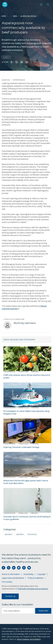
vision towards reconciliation (29, 639)
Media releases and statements (19, 340)
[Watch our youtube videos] (29, 568)
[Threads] (24, 568)
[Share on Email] (27, 62)
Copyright (41, 574)
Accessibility (28, 574)
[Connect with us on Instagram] (9, 568)
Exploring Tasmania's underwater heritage (21, 447)
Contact (6, 57)
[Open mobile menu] (41, 5)
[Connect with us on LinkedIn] (14, 568)
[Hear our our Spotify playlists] (19, 568)
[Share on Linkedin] (22, 62)
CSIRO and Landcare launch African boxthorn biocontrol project (27, 376)
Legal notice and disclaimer (13, 578)
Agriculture (8, 534)
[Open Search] (48, 5)
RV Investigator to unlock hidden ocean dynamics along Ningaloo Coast (26, 412)
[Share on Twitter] (17, 62)
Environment (32, 534)
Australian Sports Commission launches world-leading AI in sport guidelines (27, 518)
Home (4, 16)
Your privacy (7, 582)
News (15, 16)
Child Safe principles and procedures (33, 589)
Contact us (10, 596)
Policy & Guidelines (36, 578)
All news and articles (28, 16)
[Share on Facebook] (11, 62)
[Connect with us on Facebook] (3, 568)
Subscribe (43, 611)
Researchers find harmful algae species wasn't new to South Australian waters (26, 482)
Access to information (11, 574)
